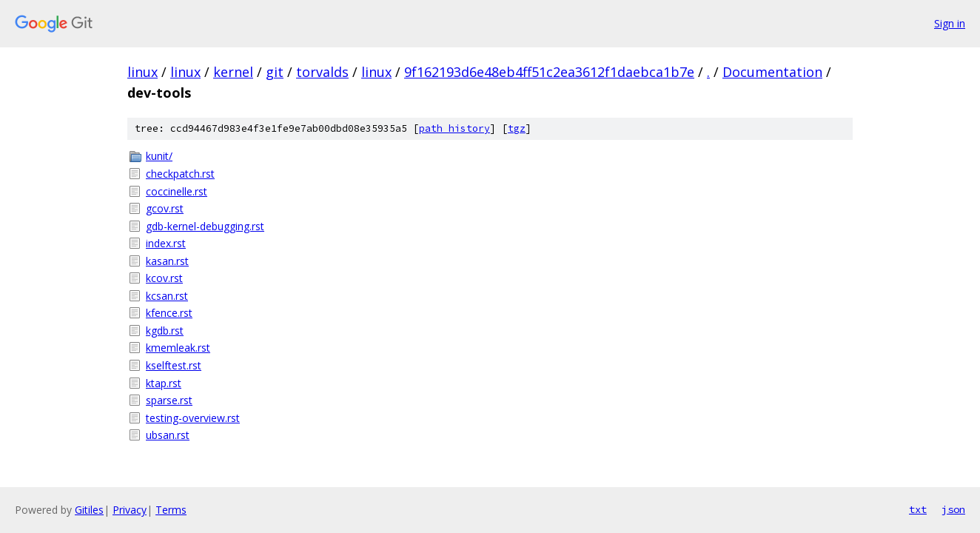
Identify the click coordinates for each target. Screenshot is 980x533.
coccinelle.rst (177, 191)
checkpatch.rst (180, 174)
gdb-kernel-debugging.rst (205, 226)
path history (454, 128)
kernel (233, 72)
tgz (517, 128)
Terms (171, 510)
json (953, 509)
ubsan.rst (168, 435)
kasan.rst (167, 261)
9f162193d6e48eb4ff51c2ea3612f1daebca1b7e (549, 72)
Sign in (950, 23)
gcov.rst (165, 208)
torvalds (322, 72)
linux (142, 72)
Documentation (772, 72)
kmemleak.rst (178, 348)
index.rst (166, 243)
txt (918, 509)
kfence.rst (169, 313)
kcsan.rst (167, 296)
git (275, 72)
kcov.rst (164, 278)
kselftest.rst (174, 365)
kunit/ (159, 156)
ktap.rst (164, 383)
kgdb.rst (165, 331)
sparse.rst (169, 400)
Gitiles (89, 510)
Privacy (130, 510)
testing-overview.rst (193, 418)
